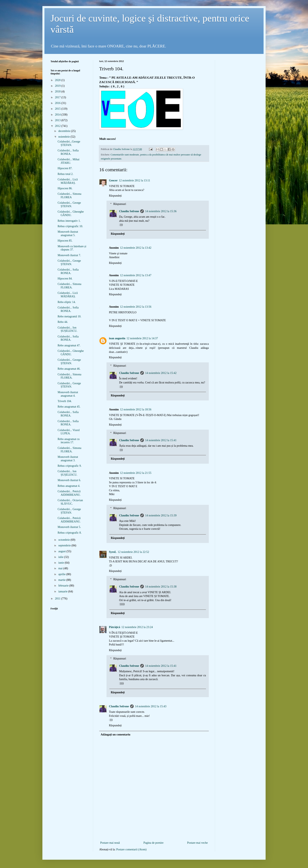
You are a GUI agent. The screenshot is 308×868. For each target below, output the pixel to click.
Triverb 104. (65, 401)
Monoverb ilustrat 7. (69, 255)
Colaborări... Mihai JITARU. (68, 161)
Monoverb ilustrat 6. (69, 480)
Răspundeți (115, 196)
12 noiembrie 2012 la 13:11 (135, 180)
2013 (58, 120)
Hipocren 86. (65, 188)
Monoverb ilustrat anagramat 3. (68, 459)
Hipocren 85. (65, 241)
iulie (61, 557)
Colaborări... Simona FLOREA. (69, 286)
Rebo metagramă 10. (69, 316)
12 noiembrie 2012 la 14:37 (142, 338)
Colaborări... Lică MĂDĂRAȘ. (68, 181)
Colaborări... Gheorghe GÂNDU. (71, 213)
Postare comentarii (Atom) (131, 849)
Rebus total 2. (65, 174)
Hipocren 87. (65, 168)
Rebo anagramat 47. (69, 345)
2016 (58, 103)
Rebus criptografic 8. (70, 533)
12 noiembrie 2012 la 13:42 (136, 248)
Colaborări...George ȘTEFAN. (69, 143)
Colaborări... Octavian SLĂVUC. (70, 502)
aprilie (62, 574)
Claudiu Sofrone (129, 211)
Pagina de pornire (153, 843)
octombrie (64, 540)
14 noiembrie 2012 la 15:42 (161, 373)
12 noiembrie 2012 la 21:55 (136, 473)
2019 (58, 86)
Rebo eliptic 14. (67, 302)
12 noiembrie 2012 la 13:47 (136, 275)
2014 (58, 115)
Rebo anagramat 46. (69, 369)
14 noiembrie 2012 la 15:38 (161, 587)
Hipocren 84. (65, 279)
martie (62, 580)
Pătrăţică (115, 627)
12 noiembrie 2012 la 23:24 (137, 627)
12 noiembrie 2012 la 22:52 (133, 552)
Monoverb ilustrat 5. (69, 527)
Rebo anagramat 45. (69, 407)
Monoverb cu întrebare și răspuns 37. (72, 248)
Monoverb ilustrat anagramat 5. (68, 233)
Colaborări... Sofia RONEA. (68, 152)
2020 (58, 80)
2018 (58, 92)
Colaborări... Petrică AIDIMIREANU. (69, 493)
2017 (58, 97)
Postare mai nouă (110, 843)
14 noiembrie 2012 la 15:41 (161, 440)
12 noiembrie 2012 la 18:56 (136, 409)
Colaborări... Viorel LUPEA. (69, 432)
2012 (58, 126)
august (62, 551)
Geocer (113, 180)
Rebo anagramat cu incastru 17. (69, 441)
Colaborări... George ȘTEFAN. (69, 204)
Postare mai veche (197, 843)
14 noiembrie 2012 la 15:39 (161, 515)
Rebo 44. (63, 322)
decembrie (65, 131)
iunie (61, 563)
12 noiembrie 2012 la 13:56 (136, 307)
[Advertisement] (154, 834)
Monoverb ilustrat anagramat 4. (68, 394)
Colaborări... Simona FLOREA (69, 196)
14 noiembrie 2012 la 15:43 (151, 706)
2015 (58, 109)
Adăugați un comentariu (115, 735)
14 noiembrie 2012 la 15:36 (161, 211)
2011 (58, 599)
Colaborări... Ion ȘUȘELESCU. (67, 329)
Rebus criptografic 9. (70, 466)
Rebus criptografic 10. (70, 226)
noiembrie (64, 137)
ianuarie (63, 591)
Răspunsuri (120, 204)
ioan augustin (117, 338)
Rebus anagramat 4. (69, 486)
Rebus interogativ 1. (69, 221)
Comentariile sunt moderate (125, 155)
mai (61, 568)
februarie (64, 586)
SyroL (113, 552)
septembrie (65, 545)
